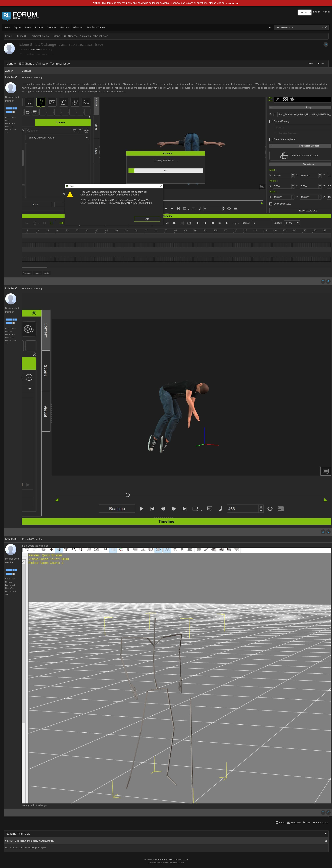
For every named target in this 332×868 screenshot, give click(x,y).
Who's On (78, 27)
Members (65, 27)
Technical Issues (39, 36)
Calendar (51, 27)
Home (7, 27)
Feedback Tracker (96, 27)
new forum (232, 3)
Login (316, 12)
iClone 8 (21, 36)
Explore (17, 27)
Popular (39, 27)
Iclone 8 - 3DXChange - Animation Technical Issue (81, 36)
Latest (28, 27)
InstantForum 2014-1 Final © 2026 (170, 860)
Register (326, 12)
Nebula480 (35, 50)
